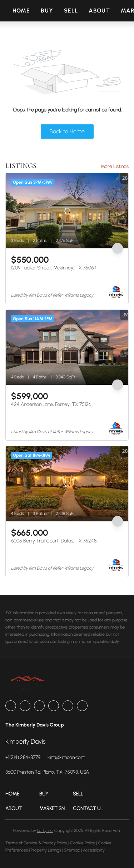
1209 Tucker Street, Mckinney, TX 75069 (54, 268)
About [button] (99, 11)
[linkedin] (25, 706)
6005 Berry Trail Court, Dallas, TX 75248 (54, 541)
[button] (22, 794)
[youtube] (68, 706)
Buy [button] (47, 11)
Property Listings (46, 850)
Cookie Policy (83, 843)
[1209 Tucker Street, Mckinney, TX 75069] (67, 211)
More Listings (115, 166)
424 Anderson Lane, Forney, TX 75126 (51, 404)
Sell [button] (71, 11)
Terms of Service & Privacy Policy (36, 843)
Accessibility (94, 850)
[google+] (82, 706)
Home (21, 11)
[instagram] (54, 706)
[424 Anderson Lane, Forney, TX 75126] (67, 347)
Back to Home (67, 131)
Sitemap (72, 850)
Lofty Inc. (45, 830)
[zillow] (39, 706)
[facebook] (11, 706)
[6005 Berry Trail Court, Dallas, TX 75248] (67, 484)
